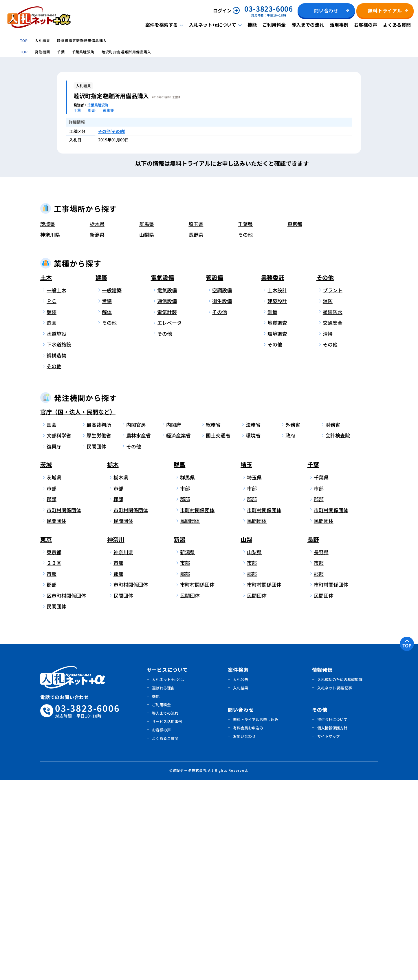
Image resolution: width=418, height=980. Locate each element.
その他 (245, 435)
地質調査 (277, 523)
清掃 (328, 533)
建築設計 (277, 501)
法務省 (253, 624)
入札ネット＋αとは (168, 879)
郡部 (52, 699)
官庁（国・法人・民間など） (78, 612)
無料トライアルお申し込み (256, 919)
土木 (46, 477)
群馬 (179, 665)
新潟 (179, 739)
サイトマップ (329, 936)
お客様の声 (366, 25)
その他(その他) (112, 131)
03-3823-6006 (87, 911)
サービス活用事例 (167, 921)
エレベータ (169, 523)
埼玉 (246, 665)
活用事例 (339, 25)
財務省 (333, 624)
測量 (272, 512)
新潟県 (97, 435)
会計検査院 (338, 635)
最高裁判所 (99, 624)
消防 (328, 501)
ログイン (222, 10)
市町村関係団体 (64, 710)
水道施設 (56, 533)
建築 (101, 477)
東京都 (295, 424)
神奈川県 (50, 435)
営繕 (107, 501)
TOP (407, 845)
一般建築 (112, 490)
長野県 (196, 435)
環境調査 (277, 533)
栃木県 (97, 424)
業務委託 (273, 477)
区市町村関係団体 (65, 795)
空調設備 (222, 490)
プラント (333, 490)
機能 (252, 25)
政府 (290, 635)
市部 (52, 688)
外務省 (293, 624)
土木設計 (277, 490)
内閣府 (174, 624)
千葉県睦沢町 (98, 105)
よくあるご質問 (165, 938)
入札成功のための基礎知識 (340, 879)
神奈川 (116, 739)
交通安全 (333, 523)
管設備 (214, 477)
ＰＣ (52, 501)
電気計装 (167, 512)
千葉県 (245, 424)
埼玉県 (196, 424)
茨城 (46, 665)
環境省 (253, 635)
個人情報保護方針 (332, 928)
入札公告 (241, 879)
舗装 (52, 512)
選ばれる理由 (163, 888)
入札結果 (241, 888)
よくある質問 (397, 25)
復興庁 (54, 646)
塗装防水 (333, 512)
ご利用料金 (274, 25)
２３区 (54, 763)
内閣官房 (136, 624)
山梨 (246, 739)
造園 (52, 523)
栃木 (113, 665)
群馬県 (147, 424)
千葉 (313, 665)
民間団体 (96, 646)
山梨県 (147, 435)
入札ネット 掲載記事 (335, 888)
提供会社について (332, 919)
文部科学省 (59, 635)
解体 (107, 512)
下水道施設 (59, 544)
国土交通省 (218, 635)
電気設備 (162, 477)
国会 (52, 624)
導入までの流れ (308, 25)
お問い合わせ (244, 936)
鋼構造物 (56, 555)
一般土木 (56, 490)
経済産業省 (178, 635)
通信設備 (167, 501)
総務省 (213, 624)
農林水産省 (139, 635)
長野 (313, 739)
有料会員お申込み (248, 928)
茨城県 (48, 424)
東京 (46, 739)
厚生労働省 (99, 635)
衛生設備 (222, 501)
